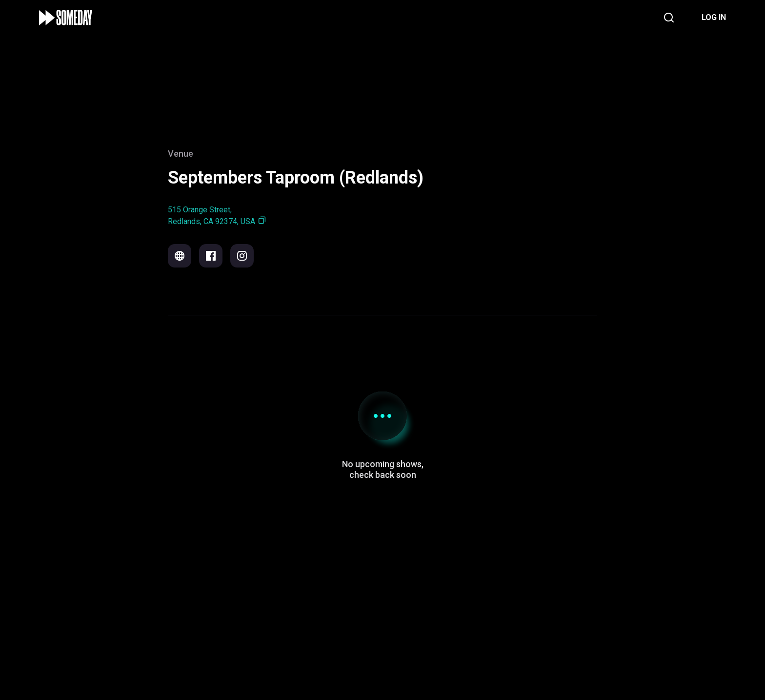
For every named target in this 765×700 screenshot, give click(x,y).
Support (312, 631)
